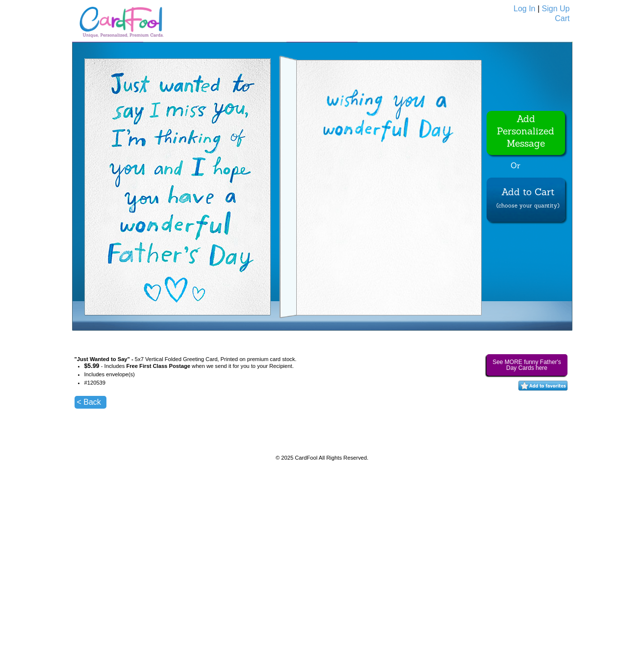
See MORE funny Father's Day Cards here (527, 365)
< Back (89, 402)
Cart (562, 18)
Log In (524, 9)
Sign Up (556, 9)
